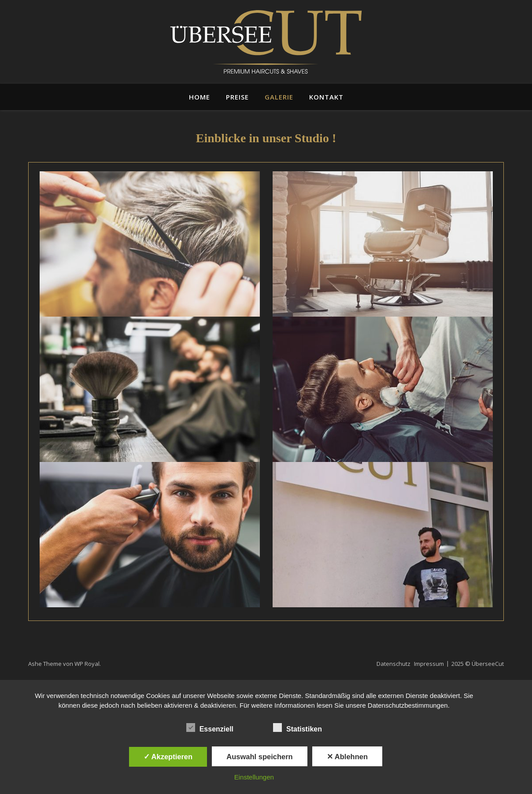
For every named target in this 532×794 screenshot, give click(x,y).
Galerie (279, 97)
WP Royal (87, 664)
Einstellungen (254, 777)
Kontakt (326, 97)
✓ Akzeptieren (168, 757)
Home (199, 97)
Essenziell (210, 728)
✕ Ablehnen (347, 757)
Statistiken (297, 728)
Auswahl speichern (259, 757)
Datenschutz (393, 664)
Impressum (429, 664)
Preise (237, 97)
